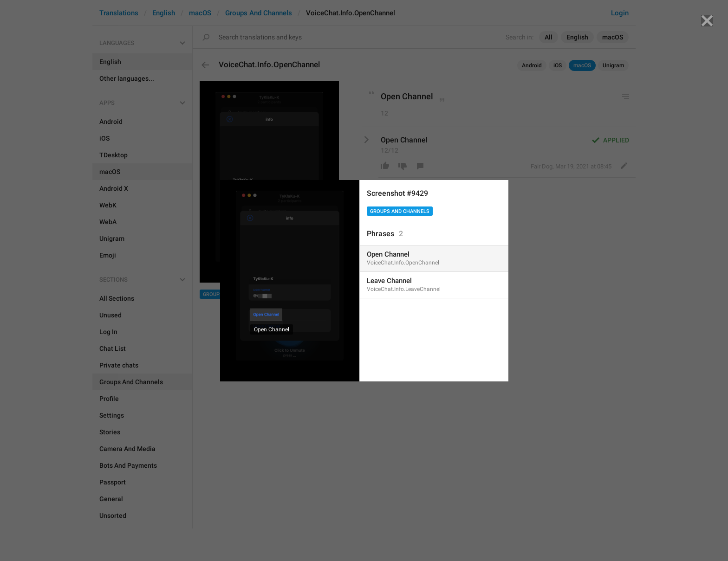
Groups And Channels (400, 211)
